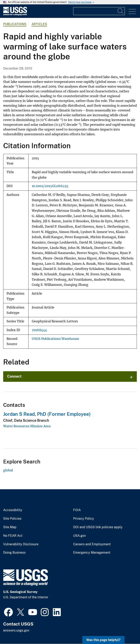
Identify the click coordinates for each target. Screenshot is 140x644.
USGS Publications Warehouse (55, 339)
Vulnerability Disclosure (21, 544)
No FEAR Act (13, 536)
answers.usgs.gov (16, 630)
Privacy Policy (84, 519)
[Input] (99, 11)
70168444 (39, 330)
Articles (39, 24)
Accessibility (13, 510)
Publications (15, 24)
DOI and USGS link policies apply (98, 527)
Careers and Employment (92, 544)
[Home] (15, 15)
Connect (14, 376)
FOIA (77, 510)
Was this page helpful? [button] (103, 640)
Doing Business (14, 553)
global (8, 470)
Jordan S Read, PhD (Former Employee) (47, 414)
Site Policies (12, 519)
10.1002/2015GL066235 (50, 186)
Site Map (10, 527)
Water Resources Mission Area (27, 426)
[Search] (121, 11)
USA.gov (80, 536)
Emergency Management (92, 553)
